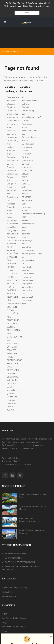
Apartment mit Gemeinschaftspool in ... (30, 520)
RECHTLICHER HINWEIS (15, 554)
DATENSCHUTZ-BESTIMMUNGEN (20, 562)
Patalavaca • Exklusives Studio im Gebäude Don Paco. (13, 104)
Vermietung (7, 596)
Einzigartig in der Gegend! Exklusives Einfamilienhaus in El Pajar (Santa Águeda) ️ (14, 241)
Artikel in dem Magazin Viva (28, 224)
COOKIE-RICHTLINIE (14, 558)
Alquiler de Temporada (12, 588)
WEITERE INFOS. (30, 448)
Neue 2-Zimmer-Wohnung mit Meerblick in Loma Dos (13, 220)
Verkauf (6, 592)
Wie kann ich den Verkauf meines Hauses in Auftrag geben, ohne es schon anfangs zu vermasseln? (28, 157)
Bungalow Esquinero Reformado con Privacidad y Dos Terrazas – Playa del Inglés (12, 197)
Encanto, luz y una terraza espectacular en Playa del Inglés (13, 121)
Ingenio (5, 614)
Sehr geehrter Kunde (26, 234)
